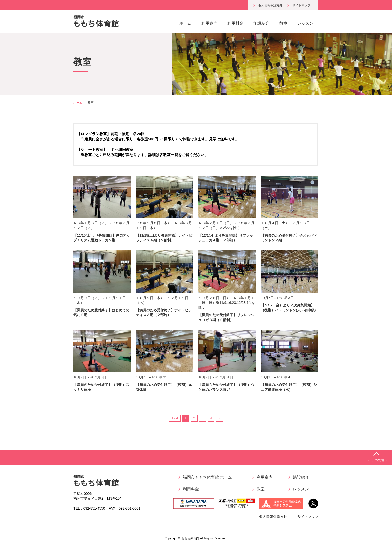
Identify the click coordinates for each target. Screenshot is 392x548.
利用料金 (235, 23)
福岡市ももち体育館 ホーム (207, 477)
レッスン (305, 23)
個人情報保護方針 (270, 5)
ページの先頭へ (376, 460)
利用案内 (209, 23)
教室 (283, 23)
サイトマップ (301, 5)
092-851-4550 (94, 508)
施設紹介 (261, 23)
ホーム (185, 23)
